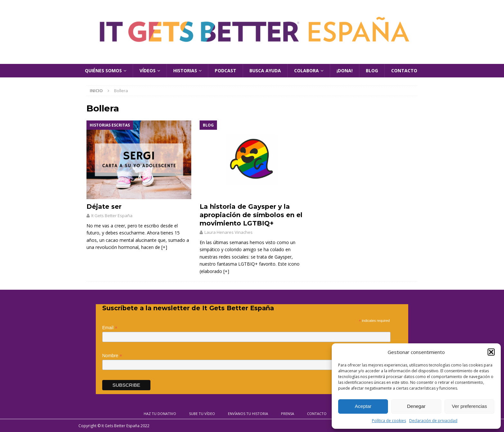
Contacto (404, 71)
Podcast (225, 71)
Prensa (288, 414)
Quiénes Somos (103, 71)
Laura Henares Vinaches (229, 232)
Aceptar (363, 406)
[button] (491, 352)
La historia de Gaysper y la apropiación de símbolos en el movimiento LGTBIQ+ (251, 215)
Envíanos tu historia (248, 414)
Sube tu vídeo (202, 414)
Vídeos (148, 71)
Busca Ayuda (265, 71)
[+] (164, 247)
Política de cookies (389, 421)
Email (110, 328)
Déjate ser (104, 207)
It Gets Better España (112, 216)
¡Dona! (345, 71)
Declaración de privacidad (433, 421)
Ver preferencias (469, 406)
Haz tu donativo (160, 414)
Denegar (416, 406)
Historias (185, 71)
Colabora (306, 71)
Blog (372, 71)
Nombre (112, 356)
